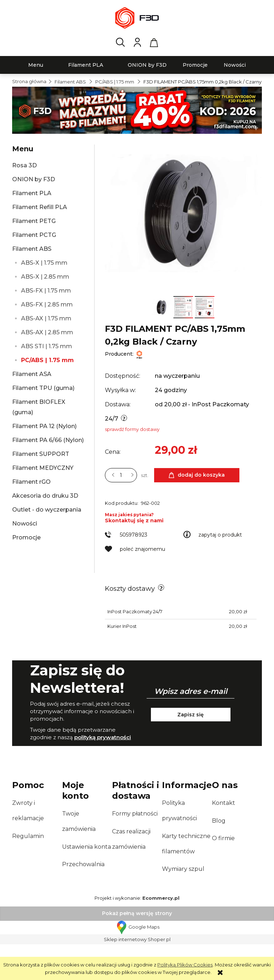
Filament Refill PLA (40, 207)
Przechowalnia (83, 900)
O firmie (223, 874)
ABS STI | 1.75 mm (47, 346)
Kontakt (224, 839)
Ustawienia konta (87, 882)
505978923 (134, 570)
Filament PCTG (34, 235)
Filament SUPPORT (41, 454)
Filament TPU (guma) (43, 388)
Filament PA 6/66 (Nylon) (48, 440)
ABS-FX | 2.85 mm (47, 304)
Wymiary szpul (183, 905)
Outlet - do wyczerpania (47, 510)
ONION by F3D (34, 179)
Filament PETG (34, 221)
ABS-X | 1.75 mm (44, 263)
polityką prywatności (103, 773)
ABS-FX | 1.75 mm (46, 291)
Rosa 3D (24, 165)
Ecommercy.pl (161, 934)
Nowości (25, 524)
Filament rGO (31, 482)
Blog (219, 856)
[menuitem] (36, 65)
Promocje (26, 537)
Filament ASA (32, 374)
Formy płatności (135, 849)
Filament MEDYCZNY (43, 468)
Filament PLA (32, 193)
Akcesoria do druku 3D (45, 496)
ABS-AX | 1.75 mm (46, 318)
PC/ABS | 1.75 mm (47, 360)
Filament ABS (32, 249)
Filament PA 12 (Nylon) (44, 426)
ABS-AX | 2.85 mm (47, 332)
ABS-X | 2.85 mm (45, 277)
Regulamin (28, 872)
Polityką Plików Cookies (185, 965)
